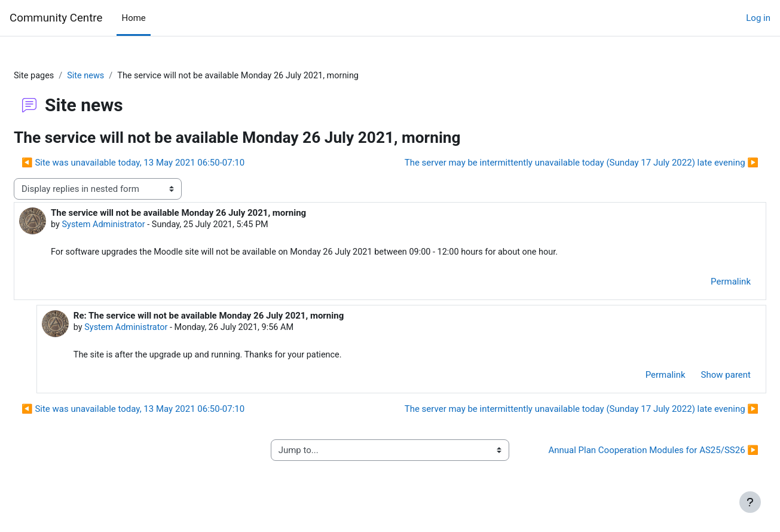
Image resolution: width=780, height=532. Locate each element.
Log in (758, 18)
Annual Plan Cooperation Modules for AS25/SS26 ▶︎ (629, 459)
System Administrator (134, 226)
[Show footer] (750, 502)
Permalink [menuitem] (702, 283)
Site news (117, 76)
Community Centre (56, 18)
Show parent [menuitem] (697, 377)
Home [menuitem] (133, 18)
